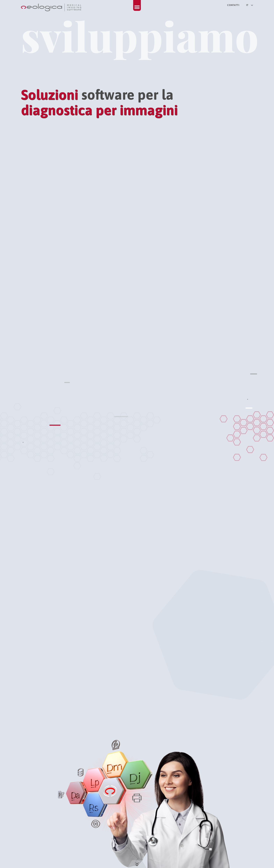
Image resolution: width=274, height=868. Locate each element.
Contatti (233, 5)
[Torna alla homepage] (52, 8)
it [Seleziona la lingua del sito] (250, 5)
